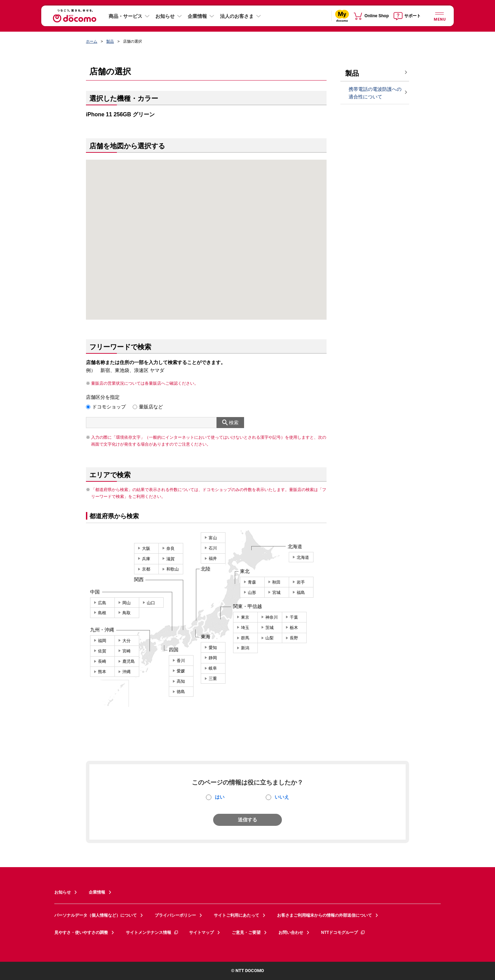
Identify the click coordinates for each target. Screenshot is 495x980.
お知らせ (165, 16)
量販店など (151, 407)
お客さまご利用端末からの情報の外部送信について (324, 915)
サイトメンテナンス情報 (152, 933)
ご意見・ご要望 (246, 933)
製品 (110, 41)
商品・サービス (125, 16)
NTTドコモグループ (343, 933)
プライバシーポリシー (175, 915)
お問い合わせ (291, 933)
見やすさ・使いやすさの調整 (81, 933)
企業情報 (197, 16)
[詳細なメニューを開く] (439, 16)
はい (220, 797)
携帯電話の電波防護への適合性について (375, 93)
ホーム (92, 41)
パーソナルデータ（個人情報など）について (96, 915)
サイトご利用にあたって (236, 915)
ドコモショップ (109, 407)
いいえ (282, 797)
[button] (207, 231)
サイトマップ (201, 933)
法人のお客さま (237, 16)
